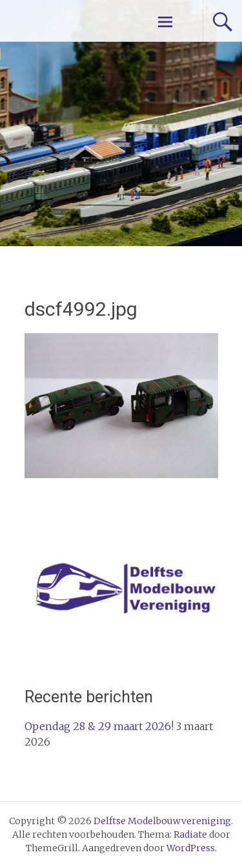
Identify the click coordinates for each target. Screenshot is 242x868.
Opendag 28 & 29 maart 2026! (99, 726)
